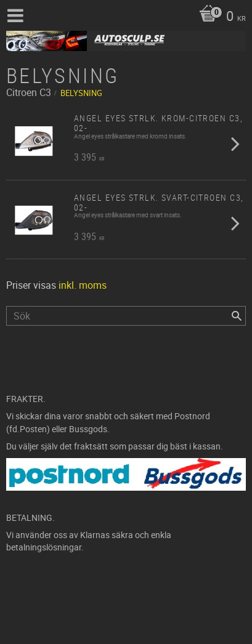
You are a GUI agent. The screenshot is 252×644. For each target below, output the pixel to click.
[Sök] (237, 316)
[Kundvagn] (219, 17)
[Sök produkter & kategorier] (126, 316)
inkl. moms (83, 285)
